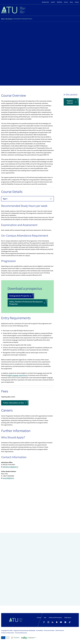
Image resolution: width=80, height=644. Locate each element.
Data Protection (60, 630)
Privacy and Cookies (49, 630)
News (71, 2)
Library (77, 2)
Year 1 (5, 199)
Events (66, 2)
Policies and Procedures (55, 617)
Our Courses (9, 19)
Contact (39, 617)
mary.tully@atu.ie (8, 478)
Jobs (45, 617)
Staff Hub (59, 2)
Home (3, 19)
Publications (68, 617)
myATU (53, 2)
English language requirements (17, 375)
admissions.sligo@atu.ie (10, 467)
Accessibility (39, 630)
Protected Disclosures (21, 633)
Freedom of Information (8, 633)
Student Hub (45, 2)
